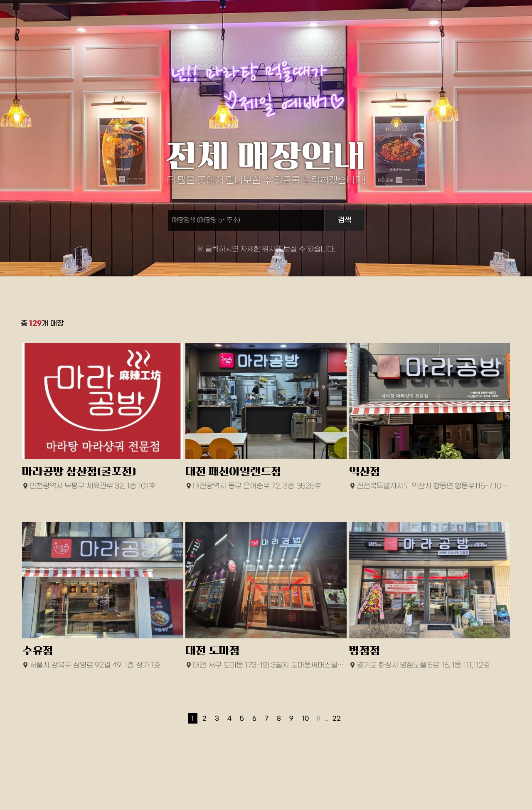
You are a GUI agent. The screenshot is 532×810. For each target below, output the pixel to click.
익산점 (365, 471)
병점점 (365, 651)
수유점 (38, 651)
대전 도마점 (213, 651)
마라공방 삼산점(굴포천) (79, 471)
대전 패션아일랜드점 (233, 471)
